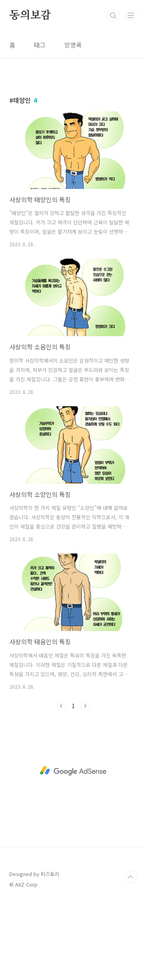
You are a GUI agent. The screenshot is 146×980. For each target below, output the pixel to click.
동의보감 (30, 16)
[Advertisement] (73, 122)
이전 (62, 784)
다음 (85, 784)
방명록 (73, 45)
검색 (113, 16)
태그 (40, 45)
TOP (130, 955)
